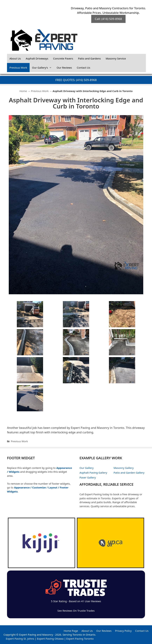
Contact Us (84, 68)
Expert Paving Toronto (80, 639)
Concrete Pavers (63, 58)
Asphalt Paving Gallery (93, 473)
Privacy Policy (123, 631)
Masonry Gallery (124, 468)
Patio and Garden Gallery (129, 473)
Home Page (71, 631)
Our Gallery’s (43, 68)
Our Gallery (87, 468)
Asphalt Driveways (37, 58)
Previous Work (18, 68)
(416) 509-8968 (86, 80)
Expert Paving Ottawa (50, 639)
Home (23, 91)
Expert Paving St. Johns (20, 639)
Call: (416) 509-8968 (108, 19)
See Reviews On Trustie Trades (76, 611)
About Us (15, 58)
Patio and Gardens (89, 58)
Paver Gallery (88, 477)
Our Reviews (64, 68)
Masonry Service (116, 58)
